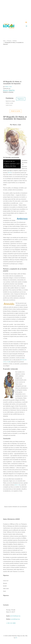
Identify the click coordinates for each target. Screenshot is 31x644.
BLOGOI (5, 586)
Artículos (15, 41)
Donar (4, 591)
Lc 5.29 (8, 362)
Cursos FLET (6, 581)
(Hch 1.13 (17, 485)
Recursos (9, 41)
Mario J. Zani (8, 87)
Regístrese (21, 99)
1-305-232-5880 (11, 623)
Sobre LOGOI (6, 589)
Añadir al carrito (15, 111)
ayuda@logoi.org (15, 619)
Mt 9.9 (10, 173)
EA (16, 638)
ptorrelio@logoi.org (15, 616)
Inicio (4, 41)
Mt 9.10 (22, 360)
